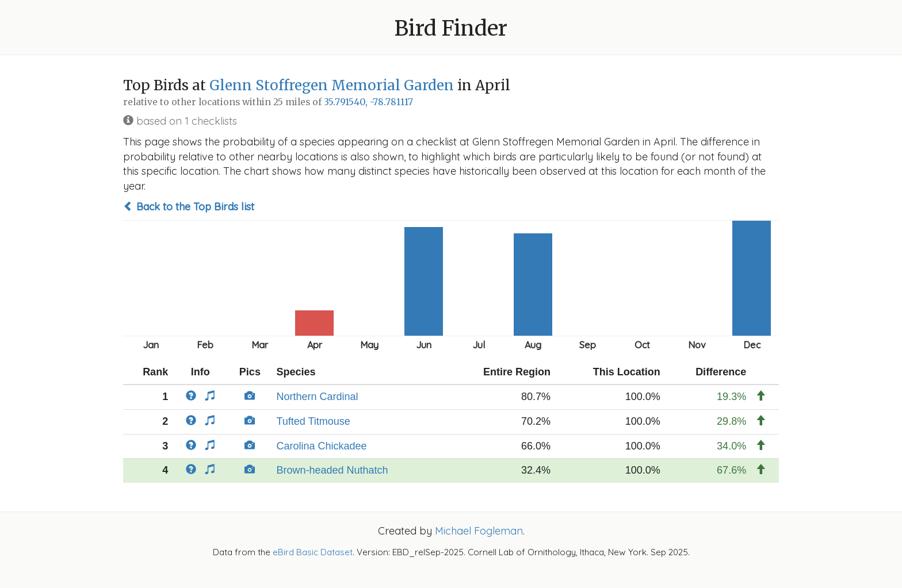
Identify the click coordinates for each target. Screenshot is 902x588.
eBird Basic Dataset (313, 552)
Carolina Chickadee (321, 446)
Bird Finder (451, 28)
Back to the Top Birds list (189, 207)
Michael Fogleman (479, 531)
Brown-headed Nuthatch (332, 470)
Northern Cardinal (317, 397)
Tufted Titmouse (313, 421)
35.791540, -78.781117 (368, 102)
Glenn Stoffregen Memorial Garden (332, 85)
